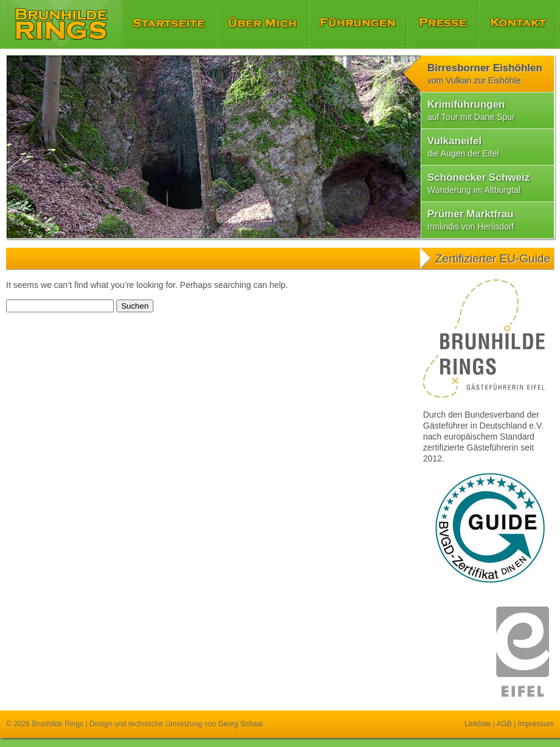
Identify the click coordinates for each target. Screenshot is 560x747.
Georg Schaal (240, 724)
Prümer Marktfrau (471, 220)
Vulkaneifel (463, 147)
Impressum (536, 724)
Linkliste (478, 724)
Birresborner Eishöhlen (485, 74)
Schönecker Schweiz (478, 183)
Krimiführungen (471, 110)
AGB (504, 724)
